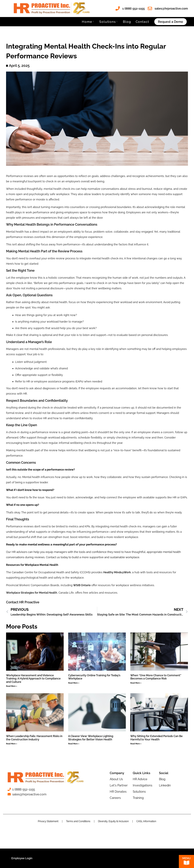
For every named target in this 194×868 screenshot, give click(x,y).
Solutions (108, 22)
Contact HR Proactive (23, 602)
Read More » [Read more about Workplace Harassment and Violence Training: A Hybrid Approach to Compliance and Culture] (12, 686)
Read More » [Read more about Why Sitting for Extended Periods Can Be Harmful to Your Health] (136, 744)
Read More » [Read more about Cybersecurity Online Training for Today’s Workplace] (74, 683)
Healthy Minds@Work (117, 572)
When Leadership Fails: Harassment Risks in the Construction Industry (34, 738)
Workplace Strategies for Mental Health (32, 593)
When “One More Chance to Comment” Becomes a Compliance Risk (156, 677)
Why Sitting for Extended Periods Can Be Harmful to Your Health (156, 738)
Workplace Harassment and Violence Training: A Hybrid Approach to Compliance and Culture (33, 679)
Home (88, 22)
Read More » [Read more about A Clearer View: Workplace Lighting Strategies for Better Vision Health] (74, 744)
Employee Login (22, 858)
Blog (127, 22)
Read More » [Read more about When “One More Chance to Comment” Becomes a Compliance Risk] (136, 683)
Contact (142, 22)
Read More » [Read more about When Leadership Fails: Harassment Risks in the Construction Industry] (12, 744)
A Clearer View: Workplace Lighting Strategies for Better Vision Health (91, 738)
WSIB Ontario (82, 585)
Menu (186, 859)
